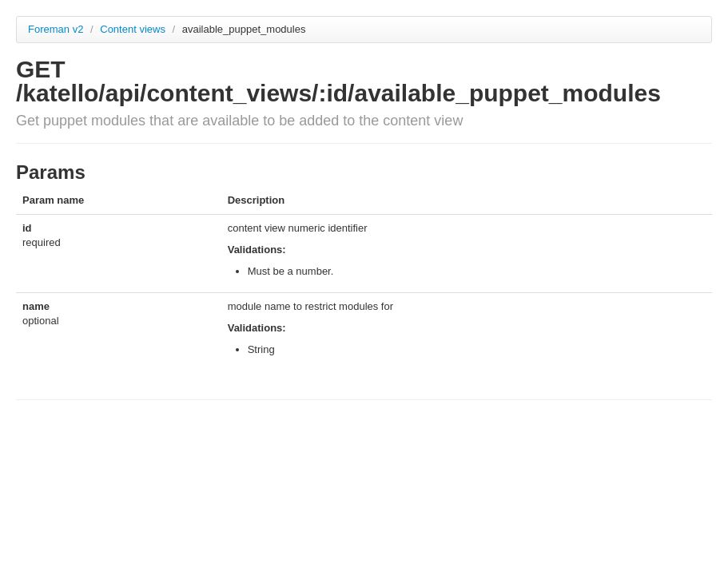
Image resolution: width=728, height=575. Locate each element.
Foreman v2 (56, 29)
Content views (134, 29)
